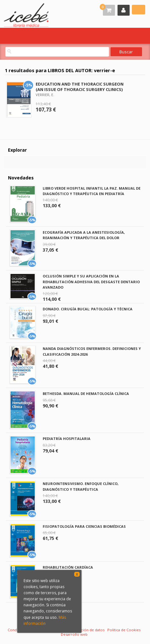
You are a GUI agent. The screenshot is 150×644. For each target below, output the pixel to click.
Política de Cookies (124, 630)
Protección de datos (87, 630)
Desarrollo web (74, 634)
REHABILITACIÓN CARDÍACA (68, 567)
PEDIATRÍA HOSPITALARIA (67, 439)
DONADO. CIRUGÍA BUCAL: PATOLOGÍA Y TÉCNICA (88, 309)
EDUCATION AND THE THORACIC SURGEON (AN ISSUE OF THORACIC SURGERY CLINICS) (80, 87)
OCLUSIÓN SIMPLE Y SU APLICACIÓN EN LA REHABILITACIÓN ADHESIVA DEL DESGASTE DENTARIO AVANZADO (91, 281)
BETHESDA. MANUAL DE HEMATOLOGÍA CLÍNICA (86, 394)
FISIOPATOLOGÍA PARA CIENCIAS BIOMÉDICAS (84, 526)
